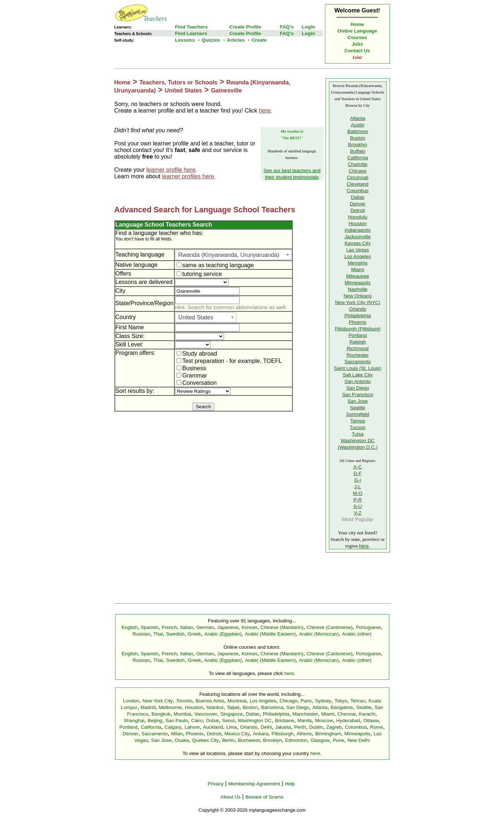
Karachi (367, 714)
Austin (358, 125)
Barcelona (272, 707)
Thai (158, 634)
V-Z (358, 513)
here (265, 111)
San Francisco (358, 395)
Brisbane (285, 721)
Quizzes (211, 40)
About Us (230, 797)
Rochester (358, 355)
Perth (300, 727)
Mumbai (182, 714)
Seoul (228, 721)
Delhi (266, 727)
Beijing (155, 721)
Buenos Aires (210, 701)
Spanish (149, 627)
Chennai (346, 714)
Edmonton (296, 740)
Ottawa (371, 721)
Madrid (148, 707)
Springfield (358, 414)
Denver (358, 204)
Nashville (357, 289)
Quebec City (205, 740)
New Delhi (359, 740)
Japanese (228, 627)
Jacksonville (358, 237)
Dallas (358, 197)
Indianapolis (358, 230)
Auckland (213, 727)
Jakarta (283, 727)
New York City (158, 701)
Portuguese (368, 627)
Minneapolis (358, 283)
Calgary (173, 727)
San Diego (357, 388)
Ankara (261, 734)
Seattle (358, 408)
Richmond (357, 348)
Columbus (357, 191)
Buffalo (358, 151)
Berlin (228, 740)
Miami (358, 270)
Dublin (316, 727)
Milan (177, 734)
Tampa (357, 421)
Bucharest (249, 740)
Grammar (192, 376)
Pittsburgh (283, 734)
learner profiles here (188, 176)
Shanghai (134, 721)
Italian (187, 627)
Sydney (323, 701)
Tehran (358, 701)
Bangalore (342, 707)
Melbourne (170, 707)
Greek (194, 634)
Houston (358, 223)
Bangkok (161, 714)
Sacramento (358, 362)
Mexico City (237, 734)
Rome (377, 727)
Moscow (324, 721)
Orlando (358, 309)
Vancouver (206, 714)
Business (191, 368)
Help (290, 784)
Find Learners (191, 33)
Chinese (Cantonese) (330, 627)
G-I (358, 480)
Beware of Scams (264, 797)
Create (259, 40)
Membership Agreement (254, 784)
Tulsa (357, 434)
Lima (232, 727)
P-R (358, 500)
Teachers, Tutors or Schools (178, 82)
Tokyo (341, 701)
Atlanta (358, 118)
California (357, 158)
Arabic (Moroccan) (319, 634)
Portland (358, 335)
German (205, 627)
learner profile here (171, 170)
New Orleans (358, 296)
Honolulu (358, 217)
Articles (236, 40)
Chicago (358, 171)
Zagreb (334, 727)
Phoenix (357, 322)
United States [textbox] (196, 317)
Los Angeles (358, 256)
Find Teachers (191, 27)
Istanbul (215, 707)
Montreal (237, 701)
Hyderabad (348, 721)
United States (183, 90)
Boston (358, 138)
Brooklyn (358, 145)
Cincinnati (358, 177)
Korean (249, 627)
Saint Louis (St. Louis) (357, 368)
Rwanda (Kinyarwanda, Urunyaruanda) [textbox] (229, 255)
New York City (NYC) (358, 302)
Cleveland (358, 184)
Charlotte (357, 164)
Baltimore (357, 131)
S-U (358, 506)
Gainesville (226, 90)
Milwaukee (358, 276)
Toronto (184, 701)
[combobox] (233, 255)
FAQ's (287, 27)
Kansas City (358, 243)
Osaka (182, 740)
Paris (306, 701)
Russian (141, 634)
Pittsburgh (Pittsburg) (358, 329)
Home (357, 24)
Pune (339, 740)
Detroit (358, 210)
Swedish (175, 634)
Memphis (357, 263)
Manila (305, 721)
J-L (358, 487)
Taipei (233, 707)
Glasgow (320, 740)
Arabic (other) (357, 634)
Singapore (232, 714)
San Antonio (358, 381)
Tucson (358, 427)
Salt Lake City (357, 375)
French (169, 627)
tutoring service (199, 274)
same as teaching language (215, 265)
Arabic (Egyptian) (223, 634)
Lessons (185, 40)
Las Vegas (357, 250)
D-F (357, 473)
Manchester (305, 714)
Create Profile (245, 27)
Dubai (213, 721)
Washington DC (255, 721)
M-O (358, 493)
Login (308, 27)
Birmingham (328, 734)
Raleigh (358, 342)
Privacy (216, 784)
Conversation (197, 383)
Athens (304, 734)
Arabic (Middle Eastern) (270, 634)
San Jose (358, 401)
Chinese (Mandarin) (282, 627)
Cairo (197, 721)
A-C (358, 467)
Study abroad (197, 354)
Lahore (192, 727)
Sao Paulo (177, 721)
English (130, 627)
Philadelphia (358, 316)
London (131, 701)
